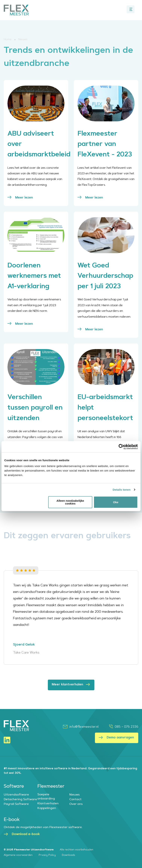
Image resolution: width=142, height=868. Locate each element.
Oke (116, 502)
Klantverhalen (48, 804)
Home (8, 40)
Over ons (76, 804)
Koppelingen (47, 808)
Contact (75, 799)
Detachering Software (20, 799)
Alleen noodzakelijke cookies (70, 502)
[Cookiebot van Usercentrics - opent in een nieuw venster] (121, 447)
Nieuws (74, 795)
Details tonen (122, 490)
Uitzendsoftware (16, 795)
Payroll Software (16, 804)
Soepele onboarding (46, 797)
